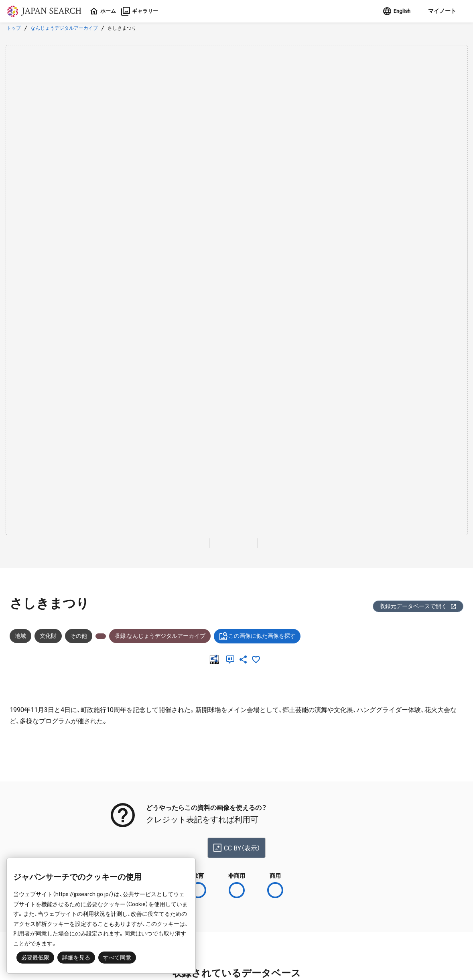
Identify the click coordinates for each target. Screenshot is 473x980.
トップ (14, 28)
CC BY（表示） (236, 848)
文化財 (48, 636)
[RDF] (216, 659)
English (393, 11)
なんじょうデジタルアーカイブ (64, 28)
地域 (20, 636)
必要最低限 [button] (35, 958)
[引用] (232, 659)
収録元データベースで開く (418, 606)
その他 (79, 636)
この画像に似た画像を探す (257, 636)
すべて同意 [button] (117, 958)
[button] (439, 11)
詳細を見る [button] (76, 958)
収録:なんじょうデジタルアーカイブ (160, 636)
